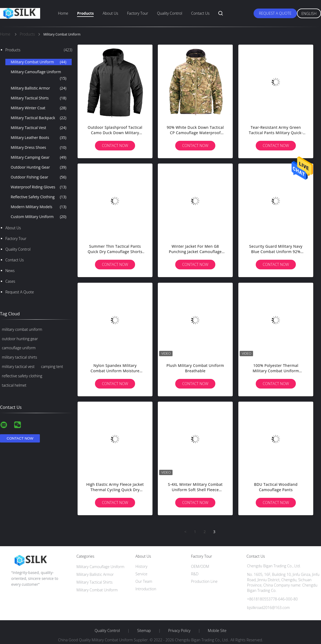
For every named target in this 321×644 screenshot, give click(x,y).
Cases (10, 281)
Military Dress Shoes (39, 148)
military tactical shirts (20, 357)
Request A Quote (275, 13)
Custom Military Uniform (39, 217)
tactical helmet (14, 385)
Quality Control (170, 13)
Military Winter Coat (39, 108)
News (10, 271)
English (309, 13)
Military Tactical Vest (39, 128)
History (141, 566)
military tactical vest (18, 366)
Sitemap (144, 631)
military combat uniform (22, 329)
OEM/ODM (200, 566)
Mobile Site (217, 631)
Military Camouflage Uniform (39, 75)
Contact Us (200, 13)
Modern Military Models (39, 207)
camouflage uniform (19, 348)
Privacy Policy (179, 631)
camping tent (52, 366)
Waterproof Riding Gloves (39, 187)
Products (85, 13)
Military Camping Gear (39, 157)
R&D (195, 574)
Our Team (144, 581)
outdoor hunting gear (20, 339)
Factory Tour (138, 13)
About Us (110, 13)
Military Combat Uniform (39, 62)
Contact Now (115, 146)
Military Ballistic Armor (39, 88)
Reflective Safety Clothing (39, 197)
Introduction (146, 589)
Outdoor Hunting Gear (39, 167)
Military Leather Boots (39, 138)
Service (141, 574)
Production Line (204, 581)
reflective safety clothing (22, 376)
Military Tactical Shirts (39, 98)
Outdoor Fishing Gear (39, 177)
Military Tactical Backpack (39, 118)
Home (63, 13)
